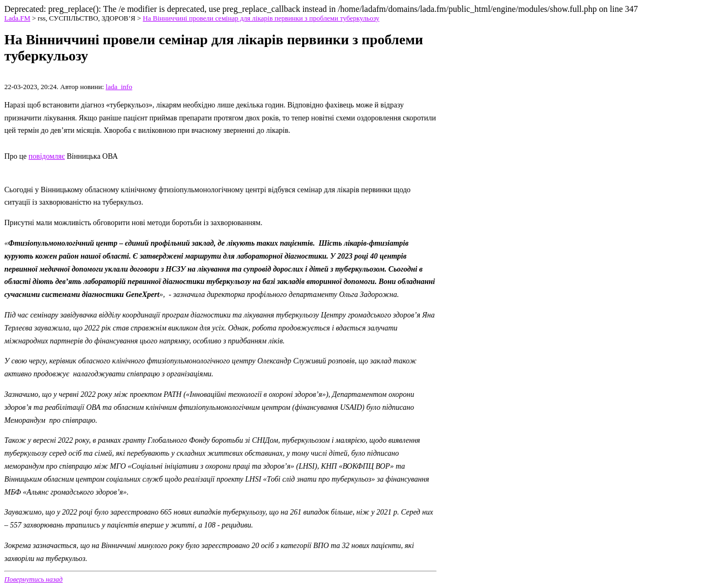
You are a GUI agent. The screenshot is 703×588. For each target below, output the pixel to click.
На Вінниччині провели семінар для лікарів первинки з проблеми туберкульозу (261, 18)
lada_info (119, 87)
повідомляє (47, 156)
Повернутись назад (34, 579)
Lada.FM (17, 18)
